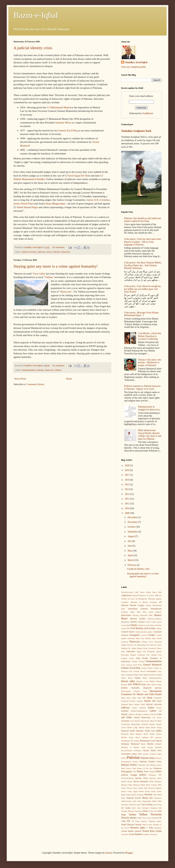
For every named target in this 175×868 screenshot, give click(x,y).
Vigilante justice (155, 821)
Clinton (159, 628)
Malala (137, 721)
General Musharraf (152, 665)
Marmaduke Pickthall (140, 724)
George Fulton (147, 668)
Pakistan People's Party (151, 762)
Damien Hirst (150, 638)
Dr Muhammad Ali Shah (144, 645)
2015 (128, 485)
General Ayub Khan (134, 665)
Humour (139, 681)
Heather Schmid (155, 675)
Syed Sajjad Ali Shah (79, 176)
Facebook (141, 655)
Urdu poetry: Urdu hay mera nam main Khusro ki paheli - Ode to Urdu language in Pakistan (143, 242)
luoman (109, 853)
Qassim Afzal (141, 778)
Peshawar (157, 768)
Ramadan (144, 781)
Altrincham (133, 609)
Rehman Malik (139, 785)
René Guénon (151, 785)
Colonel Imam (127, 632)
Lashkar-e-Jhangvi (135, 714)
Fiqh (138, 658)
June (130, 546)
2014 (128, 489)
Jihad (143, 704)
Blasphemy (125, 622)
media (159, 731)
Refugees (158, 781)
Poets (146, 772)
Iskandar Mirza (63, 122)
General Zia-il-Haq (68, 130)
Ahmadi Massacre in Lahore (143, 595)
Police (159, 771)
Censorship (125, 625)
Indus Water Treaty (154, 684)
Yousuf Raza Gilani (152, 831)
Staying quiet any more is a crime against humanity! (56, 266)
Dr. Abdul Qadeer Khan (138, 648)
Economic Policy (155, 648)
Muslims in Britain (130, 747)
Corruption (134, 635)
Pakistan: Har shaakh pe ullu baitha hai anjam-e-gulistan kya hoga (143, 220)
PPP (160, 775)
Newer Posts (20, 379)
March (131, 560)
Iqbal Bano (137, 698)
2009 (128, 513)
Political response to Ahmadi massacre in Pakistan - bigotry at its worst (142, 387)
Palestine (142, 765)
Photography (127, 772)
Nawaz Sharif (149, 750)
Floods (145, 658)
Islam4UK (158, 698)
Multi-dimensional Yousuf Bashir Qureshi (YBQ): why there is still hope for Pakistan (150, 435)
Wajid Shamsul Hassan (131, 825)
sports (139, 805)
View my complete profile (134, 67)
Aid (156, 595)
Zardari (138, 834)
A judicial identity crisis (33, 48)
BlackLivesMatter (155, 619)
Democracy (135, 642)
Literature (125, 721)
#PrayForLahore (127, 592)
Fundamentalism (29, 370)
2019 (128, 470)
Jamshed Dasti (127, 704)
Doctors (130, 645)
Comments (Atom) (35, 384)
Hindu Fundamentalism (152, 678)
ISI (144, 698)
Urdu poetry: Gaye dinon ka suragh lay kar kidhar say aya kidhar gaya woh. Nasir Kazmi (143, 289)
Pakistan (57, 252)
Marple (152, 724)
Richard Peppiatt (155, 788)
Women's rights (138, 828)
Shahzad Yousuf (134, 798)
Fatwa (132, 658)
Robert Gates (126, 791)
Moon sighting (142, 737)
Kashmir (125, 711)
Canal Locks (156, 622)
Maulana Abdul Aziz (145, 731)
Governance (152, 671)
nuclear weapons (149, 754)
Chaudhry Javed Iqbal (136, 62)
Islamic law (150, 701)
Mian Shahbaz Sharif (139, 734)
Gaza (123, 665)
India (144, 684)
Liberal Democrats (142, 717)
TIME (139, 818)
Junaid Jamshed (139, 708)
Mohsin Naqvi (127, 737)
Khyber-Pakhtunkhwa (139, 711)
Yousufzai (125, 834)
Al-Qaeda (153, 602)
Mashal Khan (144, 727)
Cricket (151, 635)
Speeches (132, 805)
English (133, 655)
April (130, 555)
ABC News (140, 592)
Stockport (146, 808)
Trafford (155, 818)
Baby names (148, 612)
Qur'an (136, 781)
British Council (138, 622)
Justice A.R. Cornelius (98, 200)
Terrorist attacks (129, 818)
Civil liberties (137, 628)
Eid (144, 651)
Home (69, 379)
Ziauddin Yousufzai (150, 834)
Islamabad (125, 701)
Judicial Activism (29, 252)
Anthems (125, 612)
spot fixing (157, 805)
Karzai (159, 708)
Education (131, 651)
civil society (150, 628)
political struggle (129, 775)
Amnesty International (151, 609)
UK (160, 818)
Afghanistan (126, 595)
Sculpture (140, 795)
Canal (148, 622)
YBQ (151, 828)
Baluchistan (126, 615)
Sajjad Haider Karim (141, 791)
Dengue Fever (147, 642)
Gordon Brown (139, 671)
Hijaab (138, 678)
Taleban (132, 815)
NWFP (124, 758)
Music (143, 744)
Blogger (129, 853)
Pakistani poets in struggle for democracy (149, 408)
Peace (159, 765)
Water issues (147, 825)
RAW (151, 781)
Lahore (153, 711)
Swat (145, 811)
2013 (128, 494)
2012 (128, 499)
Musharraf (135, 744)
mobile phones (155, 734)
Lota (132, 721)
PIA (134, 772)
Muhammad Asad (147, 741)
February (132, 565)
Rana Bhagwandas (56, 203)
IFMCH (137, 684)
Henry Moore (127, 678)
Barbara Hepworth (140, 615)
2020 (128, 465)
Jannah (137, 704)
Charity (134, 625)
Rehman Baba (127, 785)
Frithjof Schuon (138, 661)
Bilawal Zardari (138, 619)
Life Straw (157, 717)
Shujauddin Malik (149, 801)
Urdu (123, 821)
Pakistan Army (148, 758)
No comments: (59, 247)
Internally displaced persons (146, 688)
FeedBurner (148, 113)
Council (144, 635)
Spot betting (147, 805)
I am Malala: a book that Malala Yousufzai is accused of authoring (150, 336)
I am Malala (149, 681)
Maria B (153, 721)
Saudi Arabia (131, 795)
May (130, 551)
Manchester (145, 721)
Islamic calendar (136, 701)
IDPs (130, 684)
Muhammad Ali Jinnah (130, 741)
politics (143, 775)
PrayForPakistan (127, 778)
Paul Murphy (151, 765)
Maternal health (128, 731)
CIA (128, 628)
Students (154, 808)
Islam (150, 698)
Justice (49, 252)
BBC (151, 615)
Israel (159, 701)
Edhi (123, 651)
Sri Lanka (126, 808)
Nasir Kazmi (147, 747)
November (133, 522)
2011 (127, 504)
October (132, 527)
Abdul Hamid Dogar (28, 207)
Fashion (124, 658)
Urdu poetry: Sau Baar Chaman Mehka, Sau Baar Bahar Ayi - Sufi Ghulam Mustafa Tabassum (143, 265)
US (128, 821)
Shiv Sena (137, 801)
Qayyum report (155, 778)
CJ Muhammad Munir (58, 107)
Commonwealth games (143, 632)
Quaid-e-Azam (127, 781)
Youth (132, 834)
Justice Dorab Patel (24, 203)
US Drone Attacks (139, 821)
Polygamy (152, 775)
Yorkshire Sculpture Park (136, 131)
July (130, 541)
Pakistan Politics (129, 765)
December (133, 517)
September (133, 532)
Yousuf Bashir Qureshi (131, 831)
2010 (128, 508)
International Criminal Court (134, 691)
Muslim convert (154, 744)
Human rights (128, 681)
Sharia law (66, 252)
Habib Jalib (138, 675)
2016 (128, 480)
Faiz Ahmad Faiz (154, 655)
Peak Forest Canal (129, 768)
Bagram (159, 612)
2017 (128, 475)
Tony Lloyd (147, 818)
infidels (124, 688)
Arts (139, 612)
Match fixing (156, 727)
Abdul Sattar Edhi (154, 592)
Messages (125, 734)
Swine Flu (153, 811)
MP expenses (156, 737)
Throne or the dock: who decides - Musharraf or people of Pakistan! (150, 363)
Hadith (146, 675)
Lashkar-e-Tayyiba (150, 714)
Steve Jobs (136, 808)
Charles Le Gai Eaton (146, 625)
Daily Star (140, 638)
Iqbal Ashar (126, 698)
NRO (140, 754)
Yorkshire (158, 828)
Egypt (139, 651)
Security (148, 795)
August (131, 536)
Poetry (140, 771)
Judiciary (41, 252)
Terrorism (156, 814)
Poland (152, 772)
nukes (159, 754)
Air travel (131, 599)
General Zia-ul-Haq (131, 668)
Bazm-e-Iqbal (36, 15)
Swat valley (39, 274)
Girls (130, 671)
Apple (132, 612)
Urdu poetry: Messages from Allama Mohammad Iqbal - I (141, 314)
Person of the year (145, 768)
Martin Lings (132, 727)
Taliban (49, 277)
